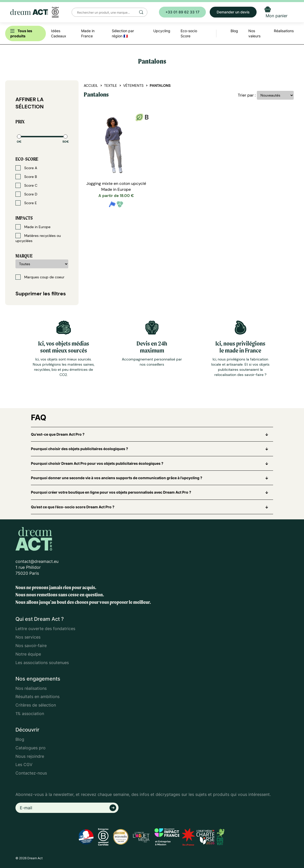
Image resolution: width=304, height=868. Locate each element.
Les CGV (24, 764)
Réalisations (284, 31)
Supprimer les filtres (41, 294)
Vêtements (133, 85)
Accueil (91, 85)
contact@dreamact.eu (37, 561)
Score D (26, 194)
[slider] (19, 136)
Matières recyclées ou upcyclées (38, 238)
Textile (111, 85)
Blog (20, 739)
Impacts (24, 218)
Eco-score (27, 159)
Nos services (28, 637)
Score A (26, 168)
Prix (20, 122)
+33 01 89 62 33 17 (182, 12)
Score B (26, 177)
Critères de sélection (36, 705)
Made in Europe (33, 227)
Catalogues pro (31, 748)
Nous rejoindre (30, 756)
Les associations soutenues (42, 663)
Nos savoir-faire (31, 646)
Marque (24, 256)
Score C (26, 185)
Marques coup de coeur (40, 277)
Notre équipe (28, 654)
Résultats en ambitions (37, 697)
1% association (30, 714)
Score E (26, 203)
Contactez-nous (31, 773)
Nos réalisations (31, 688)
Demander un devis (233, 12)
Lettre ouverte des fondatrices (45, 629)
